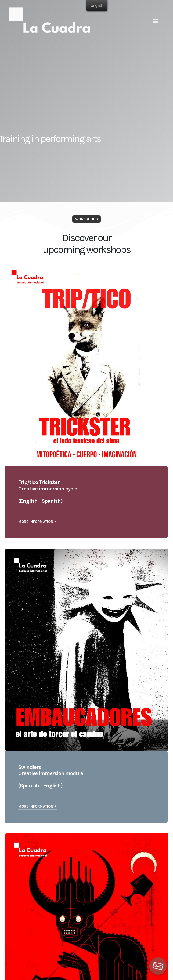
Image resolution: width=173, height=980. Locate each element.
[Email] (158, 966)
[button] (156, 21)
